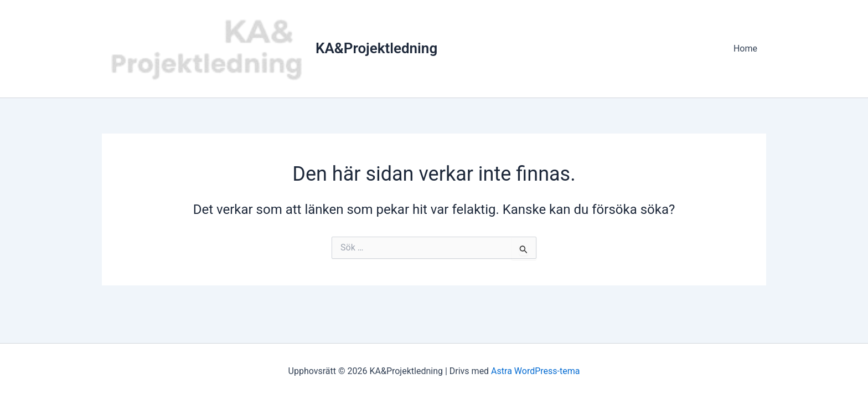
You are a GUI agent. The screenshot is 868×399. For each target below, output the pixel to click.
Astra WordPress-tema (535, 371)
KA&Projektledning (376, 48)
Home (745, 48)
